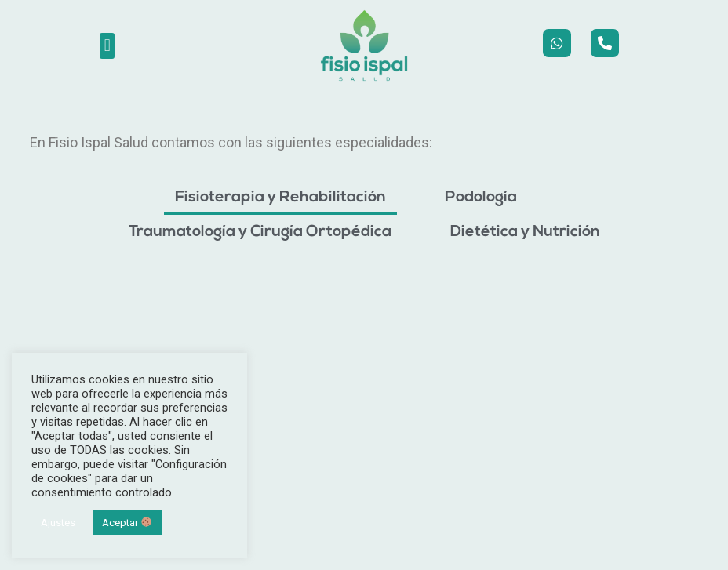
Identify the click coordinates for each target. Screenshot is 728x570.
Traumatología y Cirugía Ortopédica (260, 232)
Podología (481, 198)
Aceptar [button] (127, 523)
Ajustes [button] (58, 523)
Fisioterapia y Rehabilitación (280, 198)
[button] (107, 46)
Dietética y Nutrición (525, 232)
